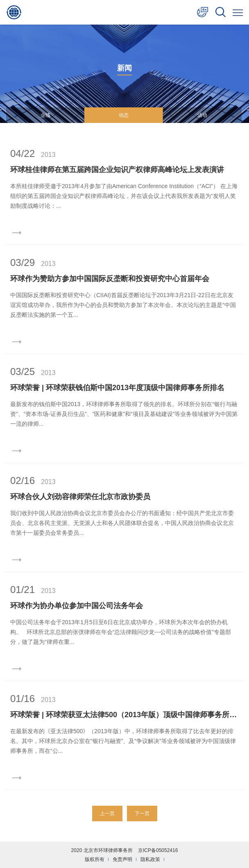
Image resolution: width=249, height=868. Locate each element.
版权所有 (95, 859)
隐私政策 (150, 859)
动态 (124, 115)
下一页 (142, 813)
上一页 (107, 813)
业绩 (45, 115)
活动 (202, 115)
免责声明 (122, 859)
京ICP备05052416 (158, 850)
